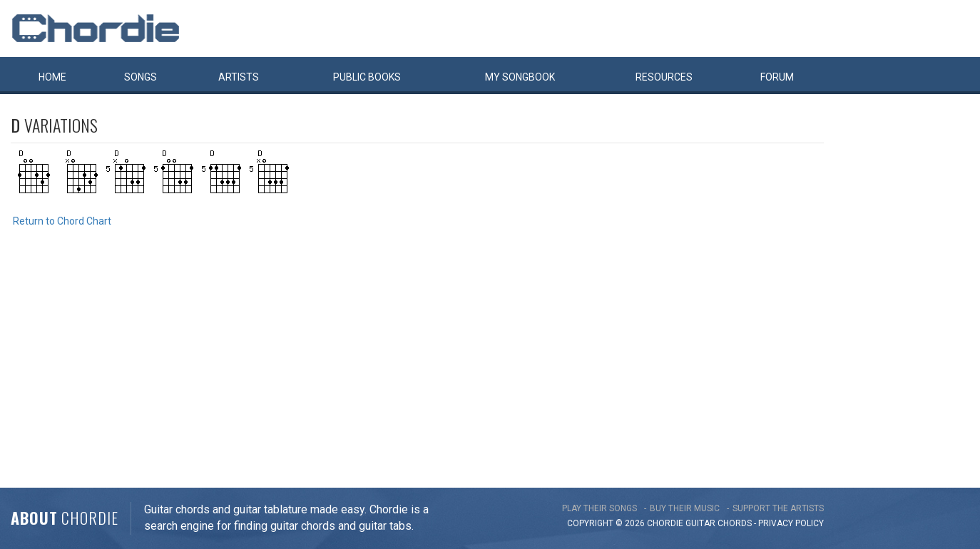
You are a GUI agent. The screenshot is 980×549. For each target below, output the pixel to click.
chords (735, 523)
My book (520, 77)
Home (52, 77)
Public (367, 77)
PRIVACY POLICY (791, 523)
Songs (141, 77)
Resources (664, 77)
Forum (777, 77)
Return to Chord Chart (62, 221)
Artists (239, 77)
